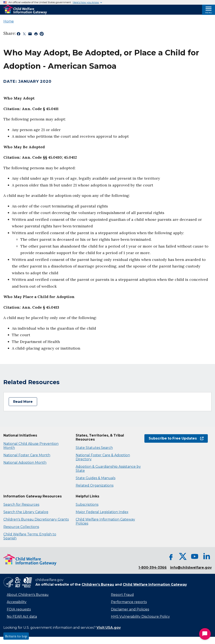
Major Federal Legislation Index (102, 512)
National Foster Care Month (27, 455)
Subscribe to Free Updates (176, 438)
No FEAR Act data (22, 617)
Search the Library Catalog (26, 512)
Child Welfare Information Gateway (155, 584)
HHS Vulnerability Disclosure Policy (140, 617)
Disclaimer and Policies (130, 609)
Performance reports (129, 602)
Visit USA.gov (109, 628)
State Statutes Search (94, 448)
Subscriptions (87, 505)
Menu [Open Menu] (209, 13)
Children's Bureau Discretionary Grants (36, 519)
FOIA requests (19, 609)
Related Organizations (95, 485)
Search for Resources (21, 505)
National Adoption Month (25, 463)
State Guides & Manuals (96, 478)
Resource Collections (21, 527)
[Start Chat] (205, 634)
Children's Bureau (98, 584)
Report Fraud (122, 595)
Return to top (16, 636)
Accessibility (17, 602)
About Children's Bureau (28, 595)
